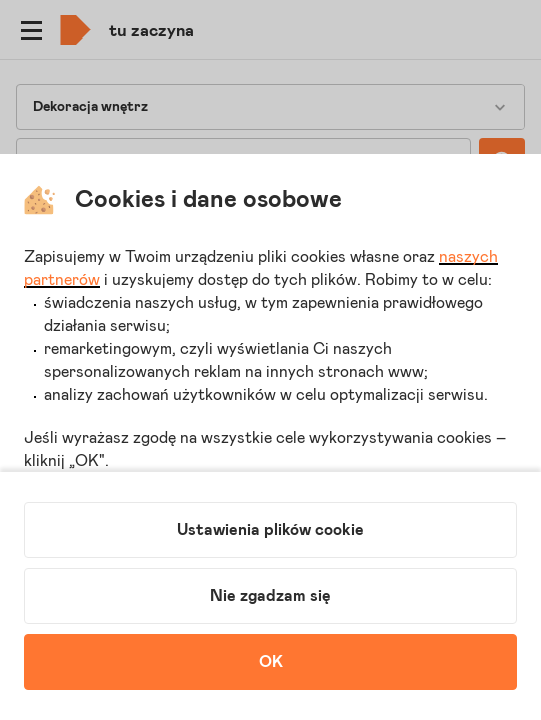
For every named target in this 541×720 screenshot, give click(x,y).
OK (271, 662)
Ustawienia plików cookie (270, 530)
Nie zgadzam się (270, 596)
